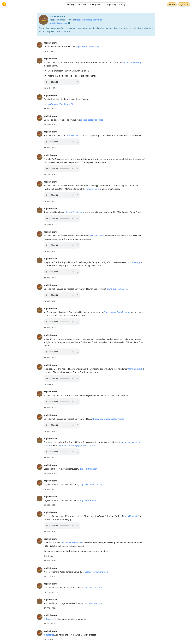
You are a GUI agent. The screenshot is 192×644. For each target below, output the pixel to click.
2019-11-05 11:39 (51, 51)
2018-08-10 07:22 (51, 458)
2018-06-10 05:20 (51, 532)
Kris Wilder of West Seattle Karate (108, 419)
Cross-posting (110, 4)
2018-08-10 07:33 (51, 408)
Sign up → (184, 4)
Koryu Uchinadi (130, 516)
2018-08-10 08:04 (51, 148)
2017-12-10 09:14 (51, 576)
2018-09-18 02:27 (51, 109)
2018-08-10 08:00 (51, 201)
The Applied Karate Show (72, 543)
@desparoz (49, 619)
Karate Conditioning (132, 62)
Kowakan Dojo (93, 189)
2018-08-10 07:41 (51, 358)
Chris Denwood (73, 136)
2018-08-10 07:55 (51, 224)
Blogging (71, 4)
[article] (96, 47)
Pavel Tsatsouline (96, 236)
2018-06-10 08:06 (51, 473)
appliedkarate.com (59, 23)
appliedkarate (51, 43)
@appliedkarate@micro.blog (89, 20)
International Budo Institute (117, 312)
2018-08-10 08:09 (51, 124)
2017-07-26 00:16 (51, 639)
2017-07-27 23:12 (51, 624)
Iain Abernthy (134, 262)
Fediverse (82, 4)
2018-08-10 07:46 (51, 301)
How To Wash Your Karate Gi (60, 104)
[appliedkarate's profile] (40, 45)
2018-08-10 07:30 (51, 431)
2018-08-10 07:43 (51, 328)
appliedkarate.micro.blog (87, 47)
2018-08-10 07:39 (51, 384)
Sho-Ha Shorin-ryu (74, 212)
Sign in (172, 4)
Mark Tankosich (135, 369)
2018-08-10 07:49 (51, 278)
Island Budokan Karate (117, 289)
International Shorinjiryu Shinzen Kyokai (76, 446)
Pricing (122, 4)
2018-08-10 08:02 (51, 174)
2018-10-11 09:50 (51, 88)
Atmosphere (95, 4)
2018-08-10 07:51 (51, 251)
